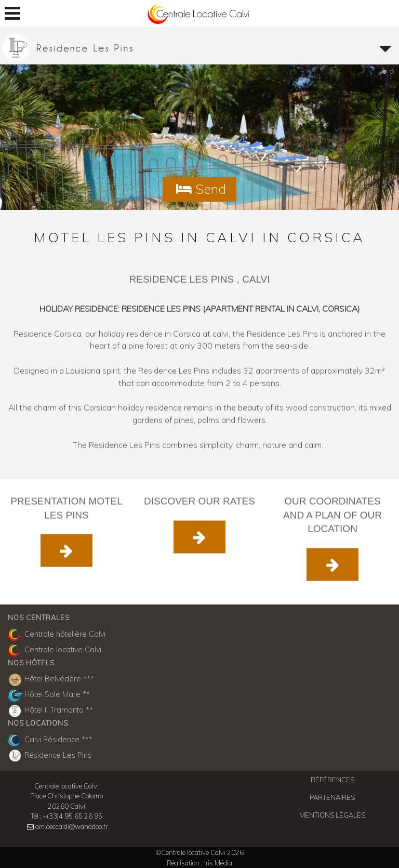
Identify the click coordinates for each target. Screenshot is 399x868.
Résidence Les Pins (50, 756)
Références (332, 780)
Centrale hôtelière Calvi (57, 635)
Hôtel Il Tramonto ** (50, 711)
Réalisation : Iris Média (199, 863)
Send (199, 189)
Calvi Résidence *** (50, 740)
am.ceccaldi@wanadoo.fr (71, 826)
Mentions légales (332, 815)
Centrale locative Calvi (55, 650)
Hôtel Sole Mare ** (49, 695)
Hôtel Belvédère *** (51, 680)
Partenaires (332, 797)
